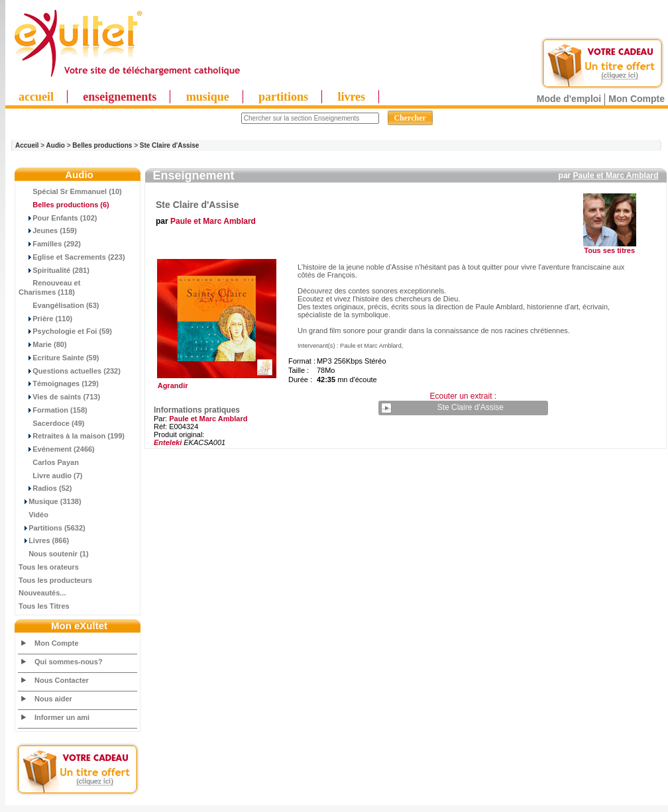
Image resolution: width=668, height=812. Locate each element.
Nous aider (53, 699)
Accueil (27, 145)
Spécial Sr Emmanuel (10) (70, 191)
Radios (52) (45, 488)
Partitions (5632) (52, 528)
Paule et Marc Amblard (616, 176)
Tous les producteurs (55, 580)
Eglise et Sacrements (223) (72, 257)
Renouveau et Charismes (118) (49, 287)
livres (351, 97)
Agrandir (215, 382)
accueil (36, 97)
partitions (283, 97)
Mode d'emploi (569, 99)
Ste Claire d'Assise (170, 145)
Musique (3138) (50, 501)
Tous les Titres (44, 606)
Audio (56, 145)
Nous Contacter (62, 680)
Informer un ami (62, 717)
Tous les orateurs (49, 567)
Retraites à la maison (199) (72, 436)
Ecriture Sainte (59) (59, 358)
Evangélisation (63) (59, 305)
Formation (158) (53, 410)
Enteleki (168, 442)
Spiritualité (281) (54, 270)
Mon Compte (637, 99)
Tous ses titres (609, 250)
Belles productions (102, 145)
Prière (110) (45, 319)
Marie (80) (43, 344)
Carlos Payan (49, 462)
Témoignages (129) (59, 383)
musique (208, 97)
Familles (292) (50, 244)
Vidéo (33, 515)
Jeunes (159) (48, 230)
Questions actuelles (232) (70, 371)
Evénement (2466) (57, 449)
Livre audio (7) (50, 476)
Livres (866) (44, 540)
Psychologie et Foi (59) (65, 331)
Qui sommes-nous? (69, 662)
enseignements (120, 97)
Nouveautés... (42, 593)
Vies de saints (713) (59, 397)
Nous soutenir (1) (54, 554)
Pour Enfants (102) (58, 218)
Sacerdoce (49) (52, 423)
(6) (64, 205)
